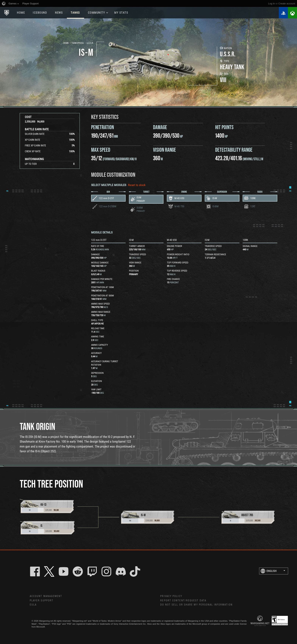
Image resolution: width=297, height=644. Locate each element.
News (59, 13)
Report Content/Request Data (183, 601)
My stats (121, 13)
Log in (272, 4)
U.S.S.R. (90, 43)
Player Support (42, 601)
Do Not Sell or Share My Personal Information (196, 605)
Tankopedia (78, 43)
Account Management (46, 596)
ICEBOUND (40, 13)
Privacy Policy (171, 596)
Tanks (75, 13)
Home (21, 13)
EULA (33, 605)
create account (287, 4)
